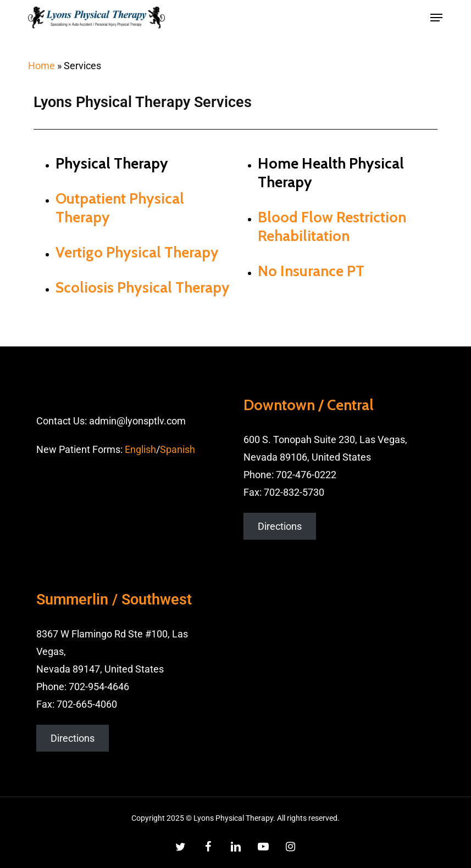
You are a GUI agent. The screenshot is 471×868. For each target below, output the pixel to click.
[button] (436, 18)
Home (41, 66)
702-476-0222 (306, 475)
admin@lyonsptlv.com (137, 421)
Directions (280, 526)
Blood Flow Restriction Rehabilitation (332, 226)
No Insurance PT (311, 271)
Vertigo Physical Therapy (137, 252)
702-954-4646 (99, 687)
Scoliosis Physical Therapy (143, 287)
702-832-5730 (294, 492)
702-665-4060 (87, 704)
